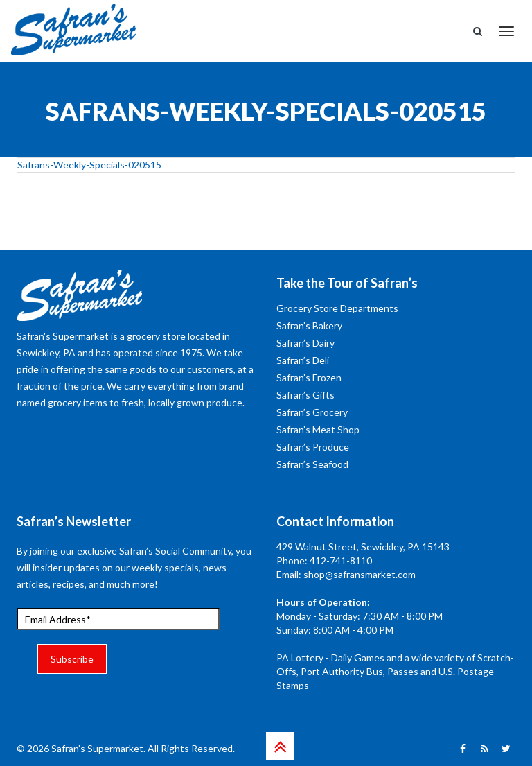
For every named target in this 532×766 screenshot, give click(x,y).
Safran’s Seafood (312, 464)
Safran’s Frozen (309, 377)
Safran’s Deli (303, 360)
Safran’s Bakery (309, 325)
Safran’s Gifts (305, 395)
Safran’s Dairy (305, 343)
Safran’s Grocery (312, 412)
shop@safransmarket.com (360, 574)
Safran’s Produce (313, 447)
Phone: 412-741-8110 (324, 560)
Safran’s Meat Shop (318, 429)
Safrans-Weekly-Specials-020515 (89, 165)
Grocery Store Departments (337, 308)
